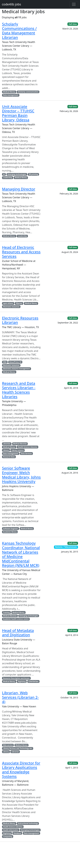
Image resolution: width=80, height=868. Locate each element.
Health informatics (11, 830)
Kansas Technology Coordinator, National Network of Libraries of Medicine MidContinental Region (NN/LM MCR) (21, 554)
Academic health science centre (16, 619)
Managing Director (19, 189)
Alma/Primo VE (15, 362)
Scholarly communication (28, 92)
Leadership (8, 178)
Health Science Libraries (28, 447)
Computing (8, 837)
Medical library (9, 92)
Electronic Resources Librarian (20, 320)
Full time (73, 24)
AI (4, 174)
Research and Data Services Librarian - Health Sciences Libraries (19, 390)
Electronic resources (11, 307)
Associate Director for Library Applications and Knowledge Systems (21, 770)
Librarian (7, 444)
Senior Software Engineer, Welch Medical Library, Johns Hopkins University (21, 475)
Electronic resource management (17, 369)
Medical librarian (20, 444)
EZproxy (19, 303)
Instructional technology (28, 823)
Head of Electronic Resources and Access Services (21, 252)
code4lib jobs (11, 4)
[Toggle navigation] (74, 4)
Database (17, 833)
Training (6, 612)
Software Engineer (11, 529)
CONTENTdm (33, 681)
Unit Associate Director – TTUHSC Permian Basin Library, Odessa (18, 113)
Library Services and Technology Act (18, 748)
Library (6, 450)
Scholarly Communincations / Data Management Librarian (19, 31)
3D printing (33, 174)
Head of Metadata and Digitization (18, 633)
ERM (5, 362)
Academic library (10, 532)
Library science (18, 450)
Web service (8, 745)
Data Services (26, 454)
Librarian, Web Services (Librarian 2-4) (20, 697)
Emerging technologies (17, 174)
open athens (8, 303)
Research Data (9, 457)
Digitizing (22, 681)
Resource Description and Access (16, 678)
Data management (11, 95)
